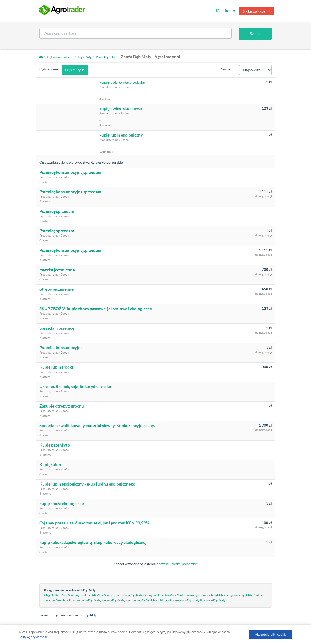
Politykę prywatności (33, 637)
